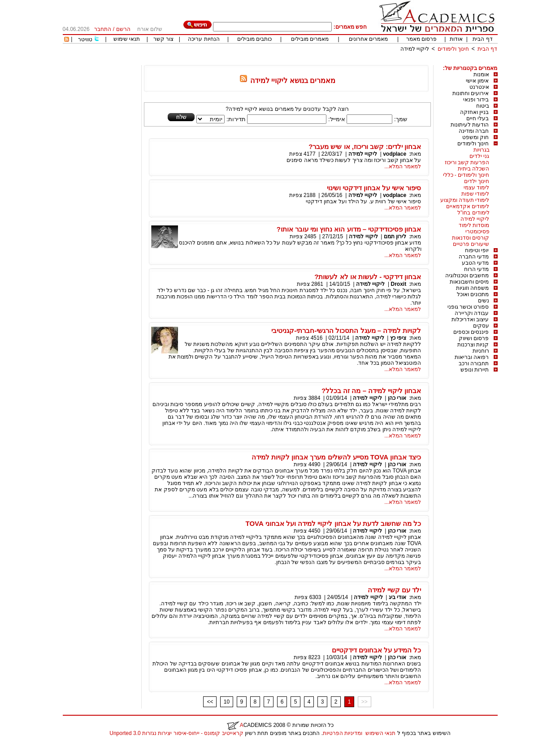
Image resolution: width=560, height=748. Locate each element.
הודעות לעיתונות (470, 125)
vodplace (395, 154)
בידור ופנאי (476, 100)
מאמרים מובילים (310, 39)
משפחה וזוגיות (472, 288)
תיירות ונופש (475, 370)
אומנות (481, 74)
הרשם (123, 29)
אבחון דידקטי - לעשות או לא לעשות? (368, 277)
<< (210, 702)
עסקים (481, 326)
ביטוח (483, 106)
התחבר (103, 29)
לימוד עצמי (476, 188)
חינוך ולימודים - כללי (466, 175)
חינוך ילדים (477, 181)
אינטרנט (479, 87)
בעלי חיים (478, 118)
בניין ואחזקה (474, 112)
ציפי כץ (398, 338)
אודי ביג (397, 597)
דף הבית (482, 39)
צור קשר (163, 39)
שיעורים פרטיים (471, 244)
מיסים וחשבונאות (469, 282)
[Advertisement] (334, 62)
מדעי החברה (474, 257)
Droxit (398, 284)
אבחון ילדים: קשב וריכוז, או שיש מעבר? (365, 147)
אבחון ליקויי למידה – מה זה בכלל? (371, 391)
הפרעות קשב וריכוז (467, 162)
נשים (484, 301)
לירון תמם (395, 236)
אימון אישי (477, 81)
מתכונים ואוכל (473, 294)
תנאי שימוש (127, 39)
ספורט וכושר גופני (468, 307)
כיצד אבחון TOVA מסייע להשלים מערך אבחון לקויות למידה (336, 457)
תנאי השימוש (380, 733)
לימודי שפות (475, 194)
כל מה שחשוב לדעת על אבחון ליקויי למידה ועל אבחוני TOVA (334, 523)
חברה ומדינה (474, 131)
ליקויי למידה (415, 49)
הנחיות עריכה (204, 39)
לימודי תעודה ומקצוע (465, 200)
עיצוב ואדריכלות (470, 319)
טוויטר (85, 39)
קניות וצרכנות (473, 345)
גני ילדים (479, 156)
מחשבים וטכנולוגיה (467, 276)
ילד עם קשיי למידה (395, 590)
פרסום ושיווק (474, 338)
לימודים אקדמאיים (468, 206)
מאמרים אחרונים (368, 39)
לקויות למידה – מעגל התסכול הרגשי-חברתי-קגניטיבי (346, 330)
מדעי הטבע (475, 263)
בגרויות (482, 150)
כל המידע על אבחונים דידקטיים (377, 650)
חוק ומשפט (475, 137)
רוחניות (481, 351)
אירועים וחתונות (471, 93)
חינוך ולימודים (453, 49)
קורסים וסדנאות (471, 238)
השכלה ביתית (473, 169)
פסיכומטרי (478, 232)
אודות (456, 39)
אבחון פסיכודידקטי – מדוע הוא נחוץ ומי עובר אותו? (349, 229)
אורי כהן (397, 398)
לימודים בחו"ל (473, 213)
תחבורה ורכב (474, 363)
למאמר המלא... (403, 166)
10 (227, 702)
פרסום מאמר (421, 39)
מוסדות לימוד (474, 225)
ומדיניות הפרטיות (343, 733)
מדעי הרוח (476, 269)
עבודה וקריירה (472, 313)
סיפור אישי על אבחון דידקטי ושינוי (374, 188)
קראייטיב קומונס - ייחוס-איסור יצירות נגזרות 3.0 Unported (176, 733)
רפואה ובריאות (472, 357)
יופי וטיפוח (477, 250)
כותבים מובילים (254, 39)
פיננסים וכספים (471, 332)
